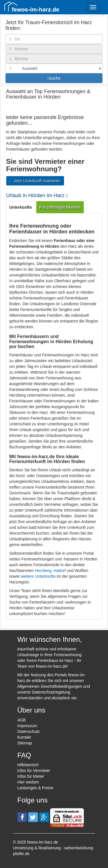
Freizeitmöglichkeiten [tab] (60, 207)
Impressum (27, 726)
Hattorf (60, 571)
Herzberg (43, 571)
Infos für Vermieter (34, 771)
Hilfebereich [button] (28, 765)
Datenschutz (29, 731)
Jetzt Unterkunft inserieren (35, 181)
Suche (54, 78)
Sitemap (25, 743)
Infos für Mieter (31, 776)
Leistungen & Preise (35, 788)
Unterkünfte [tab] (21, 207)
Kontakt (24, 737)
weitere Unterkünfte (38, 576)
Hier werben (28, 782)
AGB (22, 720)
